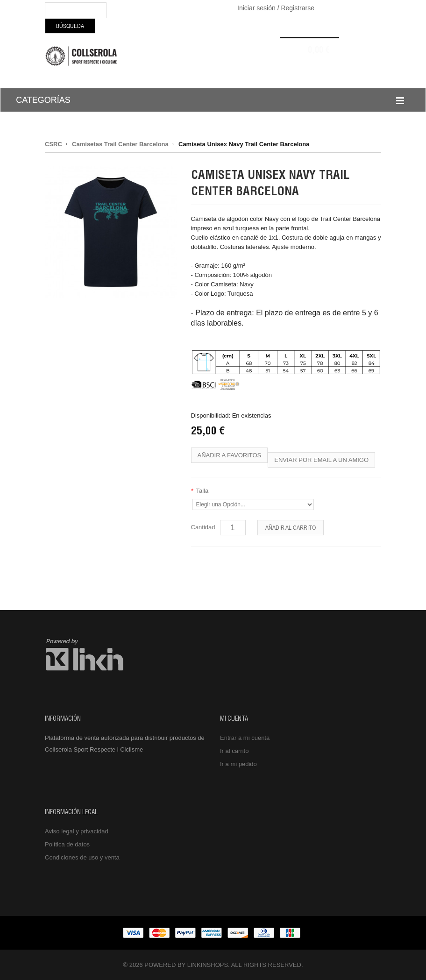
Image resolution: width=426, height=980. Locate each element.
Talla (200, 491)
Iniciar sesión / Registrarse (276, 8)
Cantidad (203, 527)
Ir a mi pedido (238, 764)
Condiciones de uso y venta (82, 857)
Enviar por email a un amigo (321, 460)
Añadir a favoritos (230, 455)
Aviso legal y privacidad (77, 831)
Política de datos (67, 844)
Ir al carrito (234, 751)
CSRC (53, 144)
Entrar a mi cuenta (245, 738)
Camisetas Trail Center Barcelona (120, 144)
